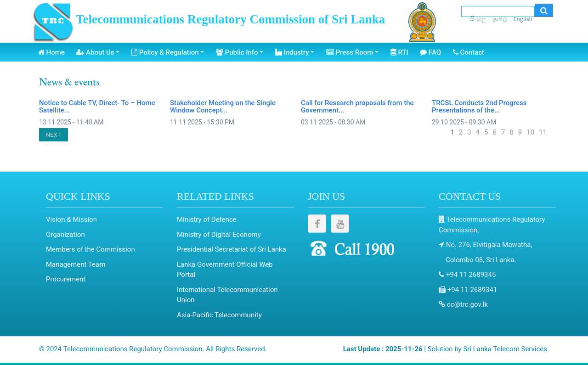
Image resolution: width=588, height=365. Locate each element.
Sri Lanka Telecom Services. (506, 349)
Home (51, 52)
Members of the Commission (90, 249)
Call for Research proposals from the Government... (357, 107)
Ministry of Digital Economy (219, 235)
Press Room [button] (350, 52)
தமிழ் (500, 19)
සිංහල (478, 19)
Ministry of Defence (207, 219)
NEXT (54, 135)
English (523, 19)
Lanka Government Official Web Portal (225, 270)
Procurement (66, 279)
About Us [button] (95, 52)
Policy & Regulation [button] (165, 52)
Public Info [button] (237, 52)
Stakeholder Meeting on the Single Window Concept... (223, 107)
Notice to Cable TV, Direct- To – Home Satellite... (97, 107)
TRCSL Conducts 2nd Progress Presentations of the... (479, 107)
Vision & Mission (71, 219)
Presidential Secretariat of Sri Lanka (232, 249)
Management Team (76, 264)
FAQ (430, 52)
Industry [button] (292, 52)
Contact (469, 52)
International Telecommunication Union (227, 295)
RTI (399, 52)
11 (543, 132)
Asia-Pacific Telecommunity (219, 315)
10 (530, 132)
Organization (65, 235)
